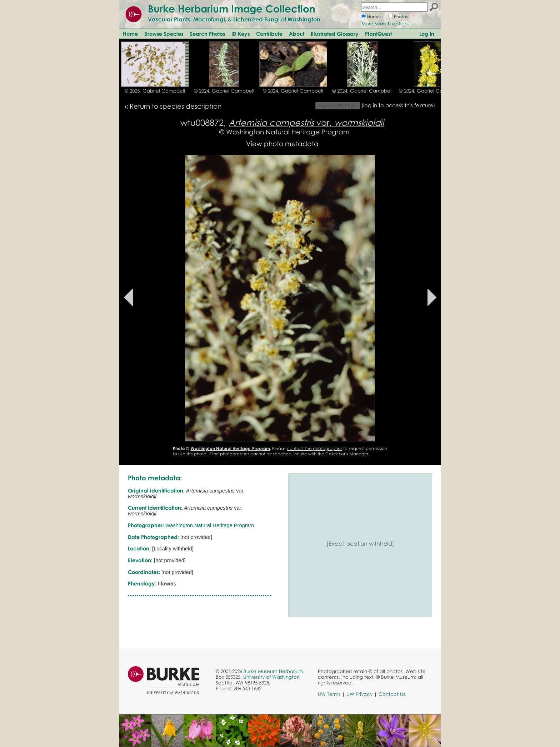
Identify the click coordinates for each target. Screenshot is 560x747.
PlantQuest (378, 34)
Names (374, 17)
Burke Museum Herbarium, (274, 671)
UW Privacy (359, 694)
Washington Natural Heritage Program (288, 132)
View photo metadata (282, 144)
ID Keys (241, 34)
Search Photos (207, 34)
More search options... (387, 24)
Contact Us (392, 694)
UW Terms (329, 694)
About (297, 34)
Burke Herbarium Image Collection (232, 9)
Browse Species (164, 34)
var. (306, 122)
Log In (427, 34)
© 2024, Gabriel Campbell (224, 91)
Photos (401, 17)
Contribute (269, 34)
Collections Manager (347, 454)
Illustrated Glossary (335, 34)
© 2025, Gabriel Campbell (155, 91)
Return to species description (176, 106)
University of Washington (271, 677)
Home (130, 34)
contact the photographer (314, 448)
